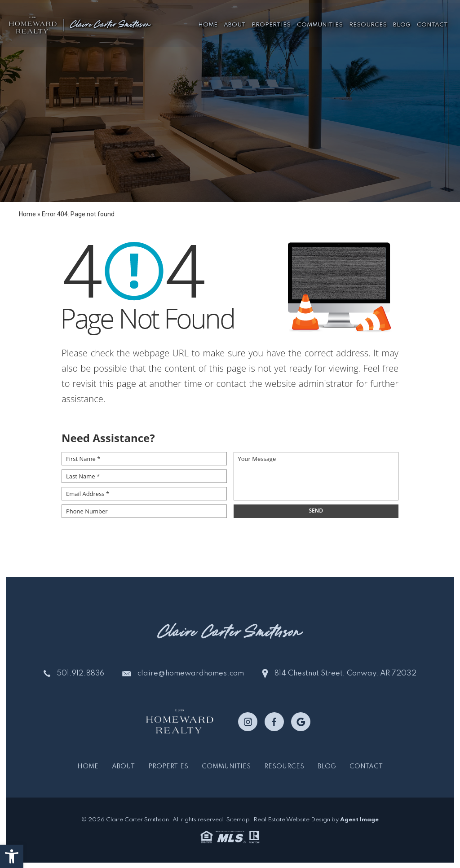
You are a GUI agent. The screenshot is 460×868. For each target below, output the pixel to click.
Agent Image (359, 820)
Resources (368, 22)
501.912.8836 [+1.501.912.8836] (80, 673)
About (234, 22)
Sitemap (238, 820)
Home (208, 22)
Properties (271, 22)
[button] (12, 856)
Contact (432, 22)
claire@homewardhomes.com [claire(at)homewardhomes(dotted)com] (192, 673)
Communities (320, 22)
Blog (402, 22)
